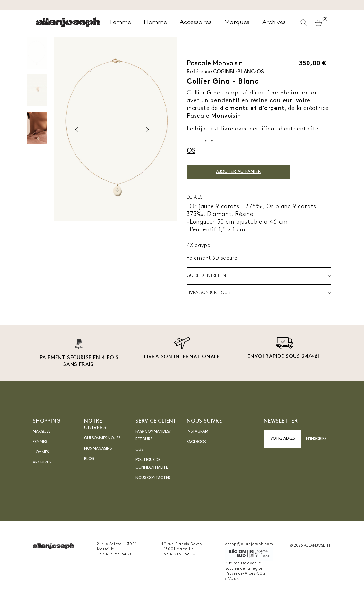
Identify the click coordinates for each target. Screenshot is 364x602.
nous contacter (153, 478)
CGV (140, 450)
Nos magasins (98, 449)
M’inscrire (316, 439)
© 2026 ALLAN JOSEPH (310, 546)
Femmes (40, 442)
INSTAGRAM (198, 432)
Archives (42, 463)
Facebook (197, 442)
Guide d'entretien (259, 276)
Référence (199, 72)
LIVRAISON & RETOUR (259, 293)
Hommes (41, 452)
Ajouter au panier (238, 172)
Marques (42, 432)
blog (89, 459)
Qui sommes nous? (102, 438)
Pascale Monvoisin (215, 64)
